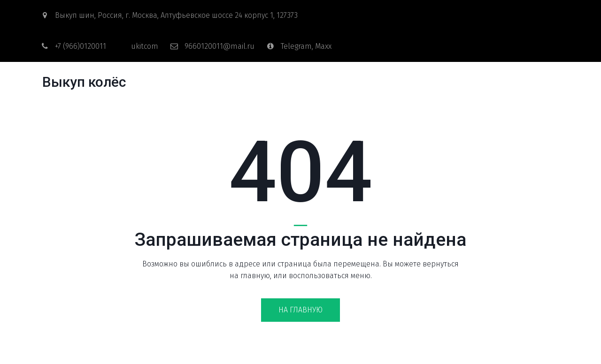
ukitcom (145, 46)
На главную (300, 310)
